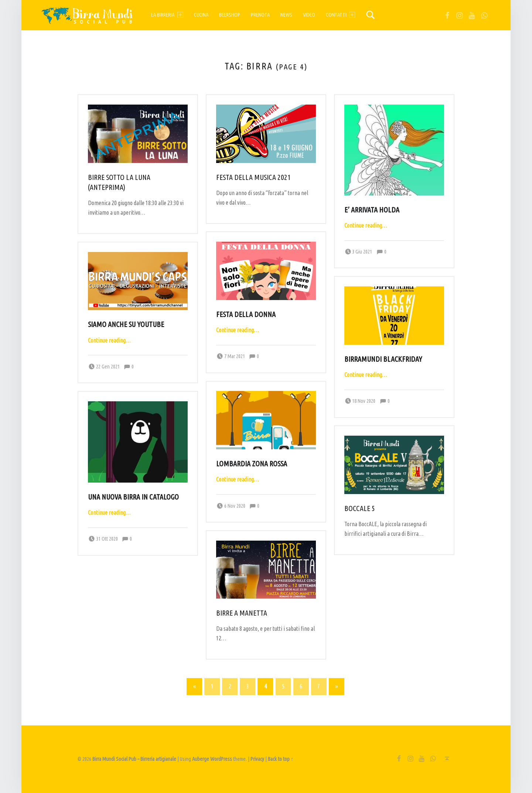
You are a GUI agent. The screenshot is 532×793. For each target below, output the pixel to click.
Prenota (260, 15)
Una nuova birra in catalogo (133, 497)
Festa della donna (246, 314)
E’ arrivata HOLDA (372, 210)
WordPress (221, 759)
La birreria (167, 15)
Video (309, 15)
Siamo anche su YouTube (126, 324)
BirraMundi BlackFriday (383, 359)
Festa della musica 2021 (253, 177)
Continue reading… (366, 225)
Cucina (201, 15)
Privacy (257, 759)
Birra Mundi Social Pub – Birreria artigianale (134, 759)
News (286, 15)
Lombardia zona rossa (252, 464)
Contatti (340, 15)
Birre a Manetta (242, 613)
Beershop (230, 15)
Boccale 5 (360, 508)
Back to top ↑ (281, 759)
